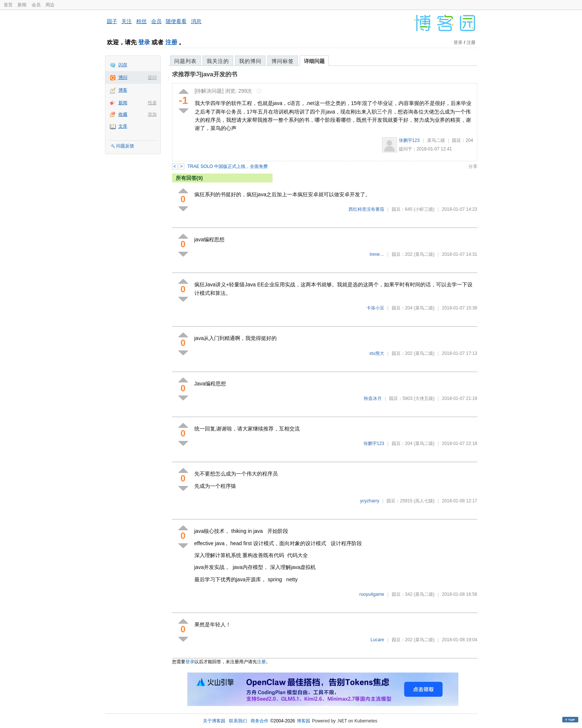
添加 (152, 114)
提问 (152, 77)
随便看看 (176, 21)
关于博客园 (214, 721)
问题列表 (185, 61)
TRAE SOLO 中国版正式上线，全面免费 (228, 166)
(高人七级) (424, 501)
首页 (8, 5)
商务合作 (260, 721)
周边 (50, 5)
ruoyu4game (372, 594)
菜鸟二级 (436, 140)
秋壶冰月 (373, 398)
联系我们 (238, 721)
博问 (123, 77)
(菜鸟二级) (424, 254)
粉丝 (141, 21)
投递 (152, 103)
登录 (144, 42)
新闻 (22, 5)
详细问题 (314, 61)
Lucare (377, 640)
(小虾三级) (424, 209)
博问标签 (283, 61)
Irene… (377, 254)
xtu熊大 (377, 353)
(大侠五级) (424, 398)
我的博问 (250, 61)
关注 (127, 21)
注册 (171, 42)
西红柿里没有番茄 (366, 209)
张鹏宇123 (409, 140)
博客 (123, 90)
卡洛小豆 (375, 308)
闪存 (123, 65)
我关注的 (218, 61)
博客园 (303, 721)
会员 (36, 5)
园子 (112, 21)
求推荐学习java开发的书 (205, 74)
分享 (473, 166)
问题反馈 (125, 146)
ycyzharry (370, 501)
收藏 (123, 114)
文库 (123, 126)
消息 (196, 21)
